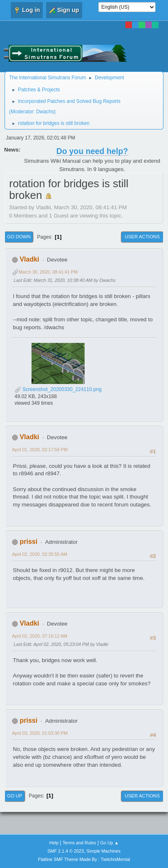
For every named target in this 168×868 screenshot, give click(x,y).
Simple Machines (104, 851)
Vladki (29, 259)
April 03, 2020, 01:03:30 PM (40, 733)
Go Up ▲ (109, 843)
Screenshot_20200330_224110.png (58, 389)
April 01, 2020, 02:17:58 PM (40, 450)
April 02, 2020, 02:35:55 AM (40, 554)
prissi (28, 542)
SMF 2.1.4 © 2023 (66, 851)
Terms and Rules (79, 843)
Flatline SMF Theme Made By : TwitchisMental (84, 859)
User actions (142, 237)
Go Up (15, 796)
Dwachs (45, 112)
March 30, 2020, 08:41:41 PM (48, 272)
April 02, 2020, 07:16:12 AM (40, 636)
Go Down (19, 237)
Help (54, 843)
